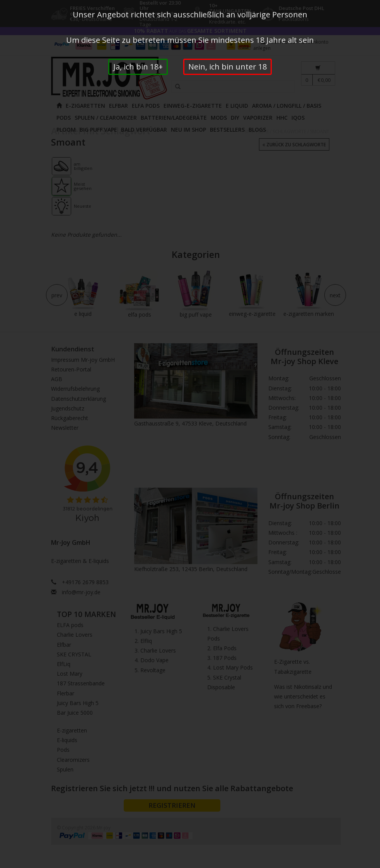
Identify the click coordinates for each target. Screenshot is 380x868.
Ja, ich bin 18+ (138, 67)
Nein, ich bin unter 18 (227, 67)
